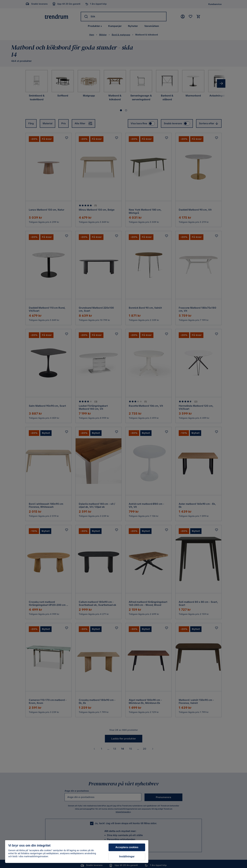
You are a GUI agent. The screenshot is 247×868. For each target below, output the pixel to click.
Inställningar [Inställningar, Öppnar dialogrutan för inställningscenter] (127, 856)
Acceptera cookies (127, 847)
